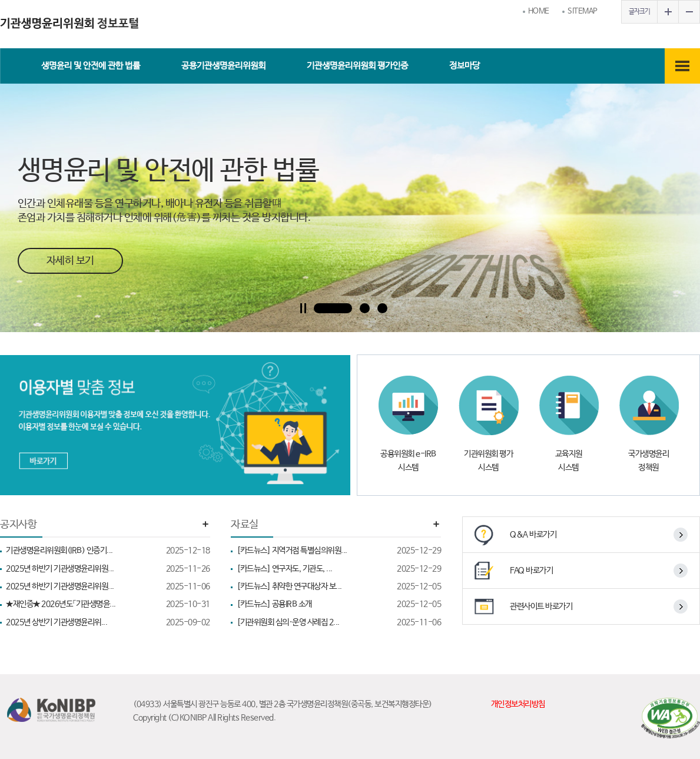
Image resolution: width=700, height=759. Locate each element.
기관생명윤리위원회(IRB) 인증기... (108, 551)
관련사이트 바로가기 (541, 606)
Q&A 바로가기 (533, 535)
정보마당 (465, 66)
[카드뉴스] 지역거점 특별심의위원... (339, 551)
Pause (303, 308)
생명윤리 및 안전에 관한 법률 (91, 66)
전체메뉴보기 (682, 66)
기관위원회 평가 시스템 (488, 460)
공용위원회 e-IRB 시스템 (408, 460)
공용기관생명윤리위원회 (223, 66)
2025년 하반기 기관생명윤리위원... (108, 569)
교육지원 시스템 (569, 460)
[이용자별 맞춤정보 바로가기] (175, 425)
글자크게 (668, 12)
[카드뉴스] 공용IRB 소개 (339, 604)
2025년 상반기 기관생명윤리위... (108, 622)
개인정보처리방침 (518, 704)
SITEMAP (583, 11)
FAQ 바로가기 (531, 571)
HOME (539, 11)
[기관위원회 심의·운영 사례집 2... (339, 622)
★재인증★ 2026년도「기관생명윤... (108, 604)
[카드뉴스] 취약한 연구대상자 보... (339, 586)
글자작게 (689, 12)
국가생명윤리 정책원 (648, 460)
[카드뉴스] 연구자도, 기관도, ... (339, 569)
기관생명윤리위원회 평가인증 (357, 66)
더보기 (205, 524)
